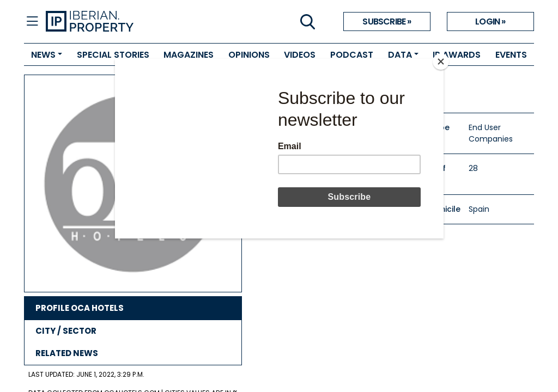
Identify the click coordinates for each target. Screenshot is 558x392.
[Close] (441, 62)
